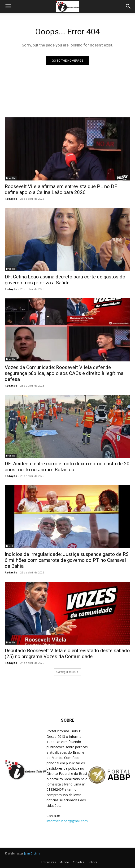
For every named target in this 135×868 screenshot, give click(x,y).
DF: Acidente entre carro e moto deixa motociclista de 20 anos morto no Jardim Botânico (67, 467)
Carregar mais (67, 672)
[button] (8, 6)
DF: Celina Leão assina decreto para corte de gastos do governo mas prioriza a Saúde (65, 280)
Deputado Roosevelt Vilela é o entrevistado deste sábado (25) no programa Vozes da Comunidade (67, 653)
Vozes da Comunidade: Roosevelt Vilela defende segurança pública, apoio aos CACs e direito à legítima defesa (64, 373)
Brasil (10, 546)
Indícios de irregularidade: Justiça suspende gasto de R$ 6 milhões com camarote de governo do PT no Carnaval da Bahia (67, 560)
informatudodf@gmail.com (67, 821)
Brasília (11, 178)
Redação (11, 199)
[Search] (128, 6)
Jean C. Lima (32, 853)
